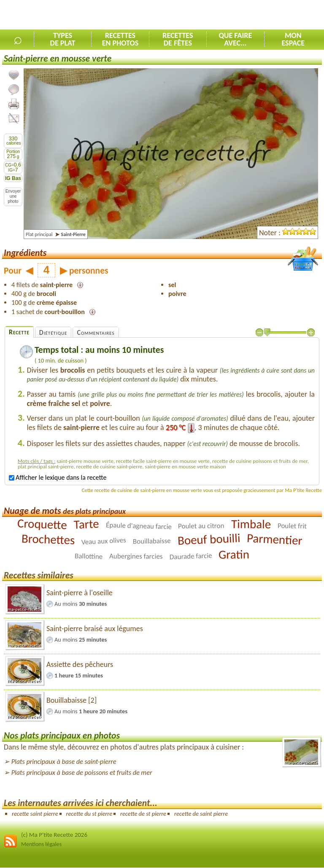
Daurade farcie (190, 556)
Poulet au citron (201, 526)
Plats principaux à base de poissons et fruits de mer (82, 773)
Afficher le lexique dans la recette (58, 477)
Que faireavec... (235, 39)
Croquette (42, 524)
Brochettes (48, 539)
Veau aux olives (104, 541)
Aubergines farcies (136, 556)
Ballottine (89, 556)
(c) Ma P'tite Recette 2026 (54, 835)
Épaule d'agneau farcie (138, 525)
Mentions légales (41, 844)
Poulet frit (292, 526)
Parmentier (275, 539)
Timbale (251, 524)
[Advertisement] (225, 15)
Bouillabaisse (152, 541)
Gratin (234, 554)
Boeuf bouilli (209, 539)
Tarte (86, 524)
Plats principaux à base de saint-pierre (64, 762)
